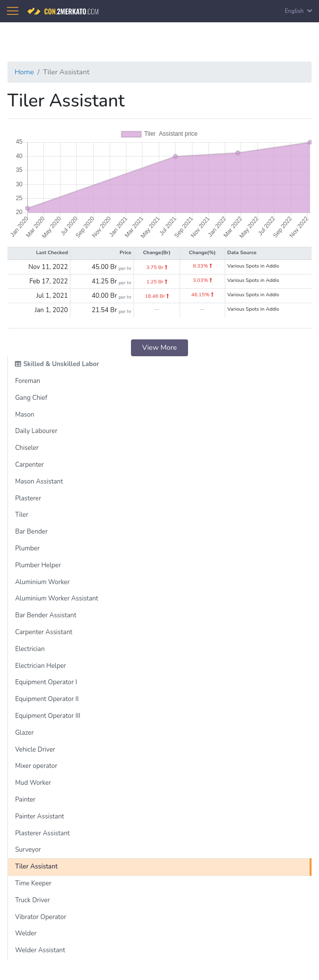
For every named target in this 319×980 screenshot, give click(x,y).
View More (160, 347)
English (298, 11)
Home (24, 72)
